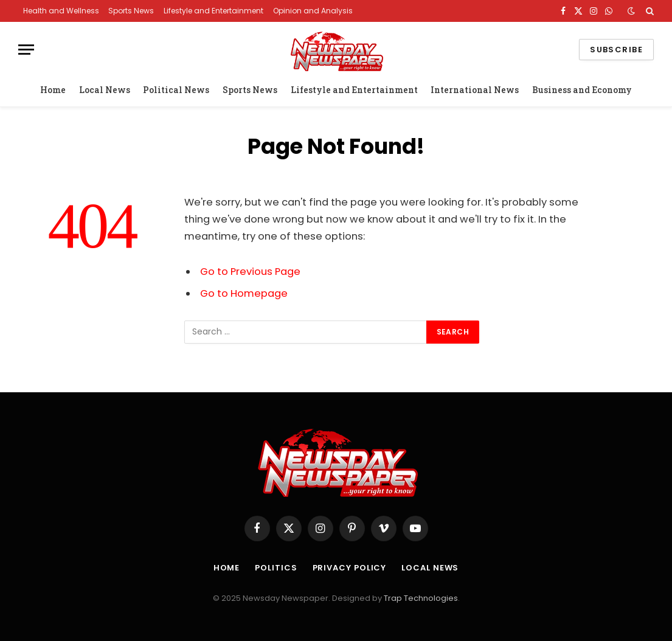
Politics (276, 568)
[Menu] (26, 50)
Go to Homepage (244, 293)
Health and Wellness (61, 11)
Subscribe (616, 50)
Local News (105, 90)
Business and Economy (582, 90)
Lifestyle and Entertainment (213, 11)
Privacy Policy (350, 568)
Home (53, 90)
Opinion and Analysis (313, 11)
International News (475, 90)
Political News (176, 90)
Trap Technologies (421, 598)
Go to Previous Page (250, 272)
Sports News (131, 11)
